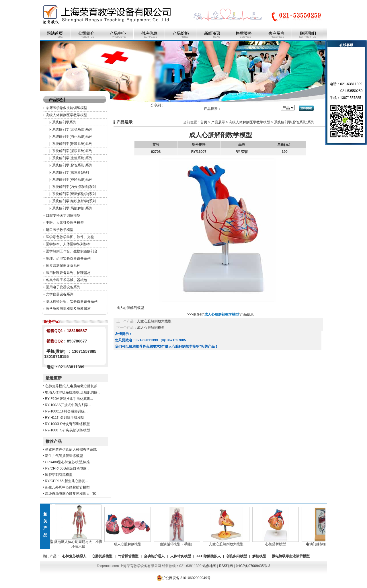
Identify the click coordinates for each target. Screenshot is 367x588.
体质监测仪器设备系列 (63, 266)
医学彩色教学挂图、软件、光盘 (70, 237)
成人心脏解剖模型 (151, 328)
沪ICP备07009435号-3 (253, 566)
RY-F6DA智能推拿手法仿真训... (69, 399)
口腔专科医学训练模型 (63, 215)
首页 (204, 122)
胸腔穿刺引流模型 (59, 475)
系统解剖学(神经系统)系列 (72, 180)
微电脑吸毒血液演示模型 (291, 556)
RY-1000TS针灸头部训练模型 (68, 430)
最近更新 (54, 378)
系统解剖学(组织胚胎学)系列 (74, 201)
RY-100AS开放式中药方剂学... (68, 405)
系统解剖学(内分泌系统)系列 (74, 187)
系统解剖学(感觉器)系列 (71, 172)
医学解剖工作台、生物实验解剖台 (72, 251)
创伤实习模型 (237, 556)
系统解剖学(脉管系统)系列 (72, 165)
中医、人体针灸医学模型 (65, 223)
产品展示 (218, 122)
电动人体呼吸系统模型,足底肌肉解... (73, 392)
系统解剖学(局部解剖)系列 (72, 208)
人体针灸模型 (181, 556)
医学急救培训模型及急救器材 (68, 309)
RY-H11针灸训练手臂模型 (65, 418)
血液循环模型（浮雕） (179, 542)
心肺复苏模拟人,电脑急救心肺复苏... (73, 386)
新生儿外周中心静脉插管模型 (67, 487)
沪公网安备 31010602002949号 (184, 578)
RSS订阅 (226, 566)
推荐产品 (54, 441)
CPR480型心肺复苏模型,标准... (69, 462)
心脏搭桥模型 (277, 542)
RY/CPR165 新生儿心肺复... (67, 481)
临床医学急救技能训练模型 (67, 108)
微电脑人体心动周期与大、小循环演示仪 (80, 542)
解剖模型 (259, 556)
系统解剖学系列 (64, 122)
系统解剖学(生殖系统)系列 (72, 158)
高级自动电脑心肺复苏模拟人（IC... (72, 494)
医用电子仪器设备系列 (63, 287)
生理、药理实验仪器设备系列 (68, 258)
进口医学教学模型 (60, 230)
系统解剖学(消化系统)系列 (72, 137)
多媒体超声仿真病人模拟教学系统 (71, 449)
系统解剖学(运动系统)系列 (72, 129)
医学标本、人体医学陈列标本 (68, 244)
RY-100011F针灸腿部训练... (66, 411)
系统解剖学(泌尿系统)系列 (72, 151)
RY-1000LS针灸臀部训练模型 (68, 424)
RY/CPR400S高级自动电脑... (67, 468)
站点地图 (209, 566)
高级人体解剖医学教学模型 (67, 115)
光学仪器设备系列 (60, 294)
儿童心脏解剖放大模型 (154, 321)
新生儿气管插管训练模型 (64, 456)
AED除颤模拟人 (209, 556)
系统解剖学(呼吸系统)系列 (72, 144)
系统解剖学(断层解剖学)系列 (74, 194)
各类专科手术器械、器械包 (67, 280)
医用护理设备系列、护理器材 (68, 273)
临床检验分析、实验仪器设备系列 (72, 301)
